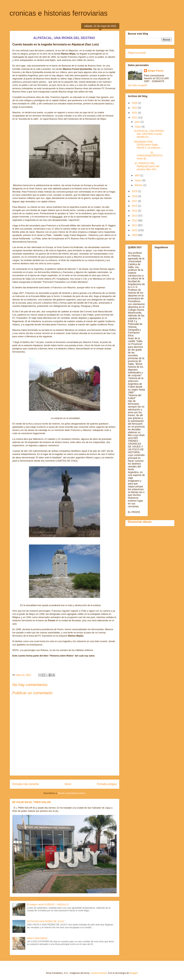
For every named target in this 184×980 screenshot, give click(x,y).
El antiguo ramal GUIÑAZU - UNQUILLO (48, 904)
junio (138, 122)
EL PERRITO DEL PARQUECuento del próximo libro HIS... (147, 166)
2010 (135, 230)
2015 (135, 206)
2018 (135, 196)
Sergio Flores (155, 71)
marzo (139, 180)
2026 (135, 103)
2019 (135, 191)
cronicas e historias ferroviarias (59, 13)
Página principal (137, 53)
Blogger (134, 973)
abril (137, 175)
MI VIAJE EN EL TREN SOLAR (32, 802)
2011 (135, 225)
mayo (138, 127)
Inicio (68, 784)
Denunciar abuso (140, 522)
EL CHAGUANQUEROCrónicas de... (148, 156)
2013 (135, 216)
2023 (135, 108)
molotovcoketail (99, 973)
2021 (135, 118)
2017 (135, 201)
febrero (139, 185)
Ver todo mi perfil (137, 85)
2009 (135, 235)
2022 (135, 113)
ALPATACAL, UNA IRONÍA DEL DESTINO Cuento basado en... (149, 134)
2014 (135, 211)
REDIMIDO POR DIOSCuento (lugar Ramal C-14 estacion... (148, 145)
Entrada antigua (107, 784)
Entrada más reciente (26, 784)
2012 (135, 220)
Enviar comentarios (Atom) (72, 793)
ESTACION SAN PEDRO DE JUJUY (46, 921)
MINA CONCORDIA (37, 938)
